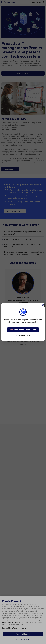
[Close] (43, 305)
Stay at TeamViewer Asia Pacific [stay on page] (23, 335)
